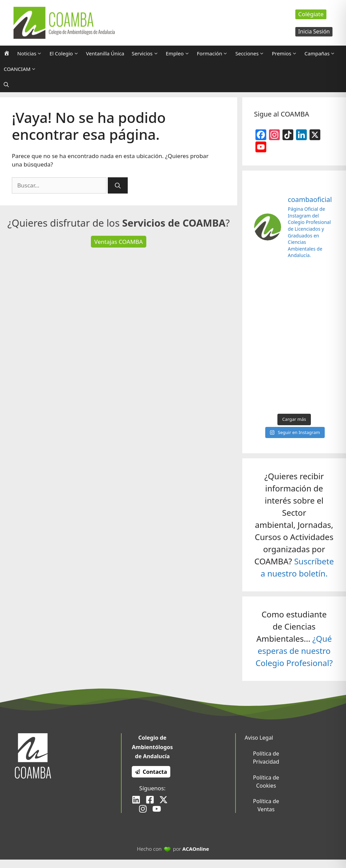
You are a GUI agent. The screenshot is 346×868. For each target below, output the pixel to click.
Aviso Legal (259, 738)
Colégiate (311, 14)
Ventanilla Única (105, 53)
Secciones (252, 53)
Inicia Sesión (314, 31)
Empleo (180, 53)
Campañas (322, 53)
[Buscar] (118, 185)
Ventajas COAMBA (119, 242)
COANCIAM (22, 69)
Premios (286, 53)
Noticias (31, 53)
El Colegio (66, 53)
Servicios (147, 53)
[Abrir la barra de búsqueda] (6, 84)
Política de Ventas (266, 805)
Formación (214, 53)
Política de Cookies (266, 782)
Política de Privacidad (266, 758)
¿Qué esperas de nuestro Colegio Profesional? (294, 651)
